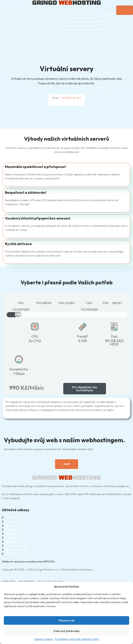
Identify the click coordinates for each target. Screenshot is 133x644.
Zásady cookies (43, 639)
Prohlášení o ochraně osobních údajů (77, 639)
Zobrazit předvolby (67, 631)
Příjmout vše (67, 620)
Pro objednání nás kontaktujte (85, 393)
